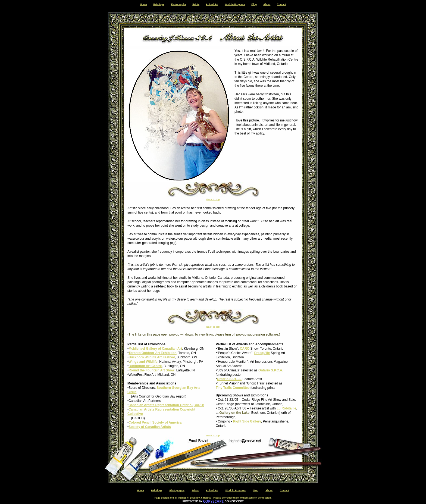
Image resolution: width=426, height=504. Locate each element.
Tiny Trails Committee (233, 388)
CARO (245, 349)
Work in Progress (235, 4)
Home (143, 4)
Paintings (159, 4)
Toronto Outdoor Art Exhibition (153, 353)
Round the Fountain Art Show (151, 370)
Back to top (213, 199)
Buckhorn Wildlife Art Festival (152, 357)
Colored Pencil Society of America (155, 422)
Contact (281, 4)
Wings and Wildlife (143, 362)
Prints (196, 4)
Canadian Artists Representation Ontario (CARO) (166, 405)
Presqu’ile (262, 353)
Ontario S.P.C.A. (271, 370)
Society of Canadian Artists (150, 427)
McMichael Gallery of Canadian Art (155, 349)
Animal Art (212, 4)
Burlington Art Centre (145, 366)
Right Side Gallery (247, 421)
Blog (254, 4)
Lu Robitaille (286, 408)
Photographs (178, 4)
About (267, 4)
